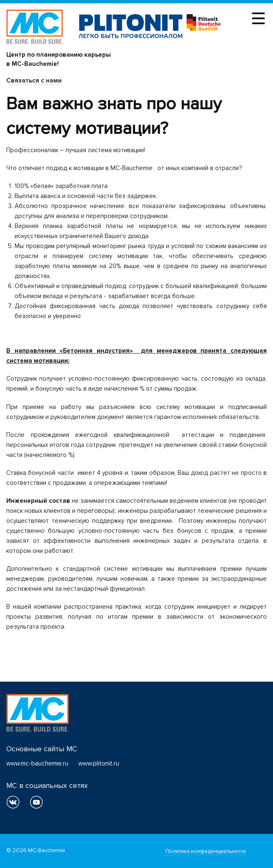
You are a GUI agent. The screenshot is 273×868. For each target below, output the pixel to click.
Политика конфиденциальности (206, 851)
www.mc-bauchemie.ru (37, 763)
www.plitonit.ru (99, 763)
